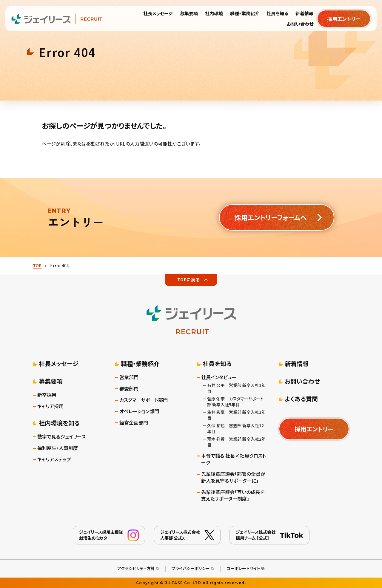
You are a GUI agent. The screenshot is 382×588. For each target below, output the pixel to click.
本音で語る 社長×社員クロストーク (234, 459)
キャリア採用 (50, 406)
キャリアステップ (54, 459)
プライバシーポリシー (191, 568)
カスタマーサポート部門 (144, 400)
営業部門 (129, 377)
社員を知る (217, 364)
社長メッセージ (59, 364)
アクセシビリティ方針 (136, 568)
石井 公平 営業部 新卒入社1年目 (236, 388)
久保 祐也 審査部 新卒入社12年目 (235, 428)
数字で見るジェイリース (61, 437)
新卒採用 (47, 395)
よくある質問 (301, 399)
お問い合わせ (302, 381)
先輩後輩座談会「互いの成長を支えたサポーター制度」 (233, 496)
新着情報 (297, 364)
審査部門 (129, 389)
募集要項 (51, 381)
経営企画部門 (134, 423)
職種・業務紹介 (140, 364)
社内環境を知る (59, 423)
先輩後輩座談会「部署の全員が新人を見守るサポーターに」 (233, 477)
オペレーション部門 (139, 411)
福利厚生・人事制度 (58, 448)
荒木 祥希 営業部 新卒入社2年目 (236, 442)
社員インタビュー (219, 377)
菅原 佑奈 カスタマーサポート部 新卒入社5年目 (235, 402)
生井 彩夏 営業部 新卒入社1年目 (236, 415)
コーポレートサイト (243, 568)
